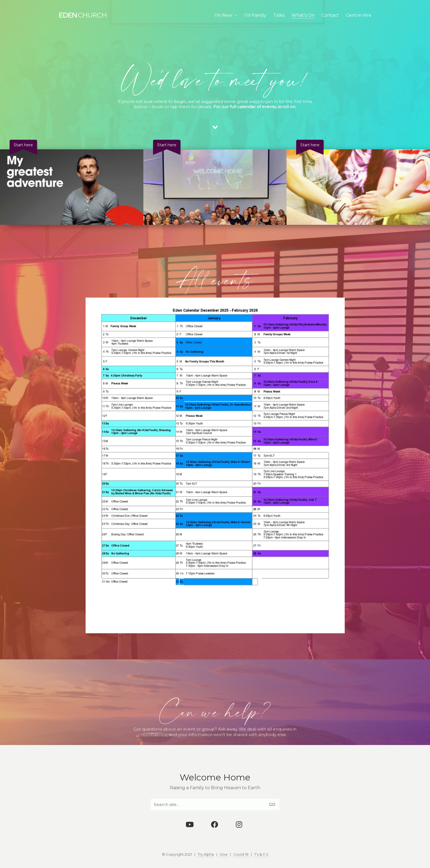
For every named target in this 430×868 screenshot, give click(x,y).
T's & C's (261, 854)
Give (224, 854)
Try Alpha (206, 854)
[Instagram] (239, 824)
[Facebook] (214, 824)
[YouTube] (190, 824)
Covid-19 (241, 854)
